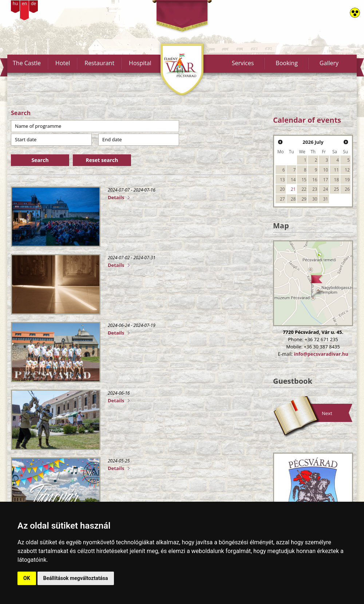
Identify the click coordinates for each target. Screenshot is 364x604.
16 (315, 179)
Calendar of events (307, 120)
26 (347, 189)
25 (337, 189)
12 (347, 170)
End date (112, 139)
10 (326, 170)
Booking (287, 63)
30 (315, 199)
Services (243, 63)
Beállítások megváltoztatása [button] (76, 578)
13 (282, 179)
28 (293, 199)
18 (337, 179)
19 (347, 179)
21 (293, 189)
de (33, 3)
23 (315, 189)
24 (326, 189)
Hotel (63, 63)
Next (327, 413)
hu (15, 3)
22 (304, 189)
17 (326, 179)
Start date (26, 139)
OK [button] (27, 578)
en (24, 3)
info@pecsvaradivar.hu (321, 354)
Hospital (140, 63)
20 (282, 189)
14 (293, 179)
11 (337, 170)
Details (116, 197)
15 (304, 179)
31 (326, 199)
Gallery (329, 63)
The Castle (27, 63)
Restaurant (99, 63)
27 (282, 199)
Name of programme (38, 126)
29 (304, 199)
